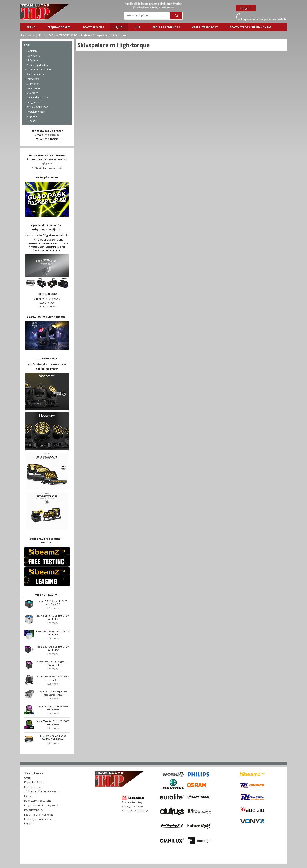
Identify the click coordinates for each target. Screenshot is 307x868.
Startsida (26, 35)
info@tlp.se (52, 135)
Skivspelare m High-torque (110, 35)
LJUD (119, 27)
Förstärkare (33, 79)
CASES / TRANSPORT (205, 27)
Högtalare (32, 51)
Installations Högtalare (39, 70)
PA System (32, 60)
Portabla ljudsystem (37, 65)
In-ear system (34, 88)
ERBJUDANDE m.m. (59, 27)
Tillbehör (31, 121)
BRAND (31, 27)
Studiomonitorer (36, 74)
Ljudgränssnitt (34, 102)
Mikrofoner (33, 84)
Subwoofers (33, 56)
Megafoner (33, 116)
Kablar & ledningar (166, 27)
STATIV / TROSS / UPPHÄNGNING (251, 27)
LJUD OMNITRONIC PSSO (61, 35)
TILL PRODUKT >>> (47, 306)
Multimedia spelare (37, 98)
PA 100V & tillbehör (37, 107)
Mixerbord (32, 93)
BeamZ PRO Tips (94, 27)
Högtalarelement (36, 112)
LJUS (137, 27)
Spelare (85, 35)
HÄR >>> (47, 164)
